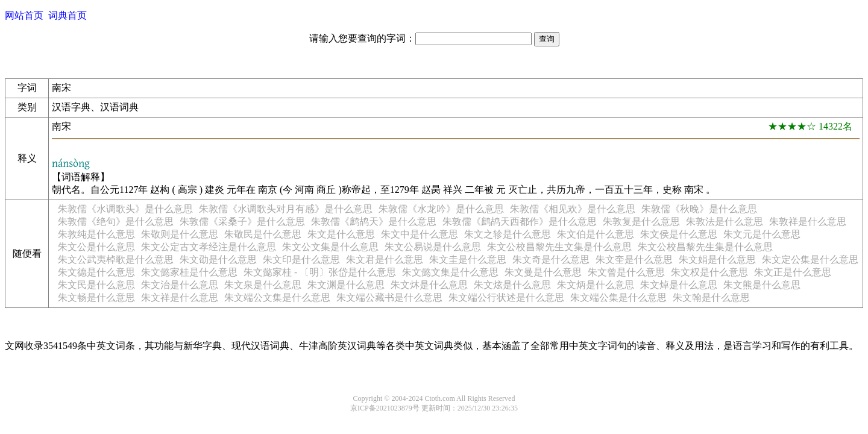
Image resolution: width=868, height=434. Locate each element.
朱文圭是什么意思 (468, 259)
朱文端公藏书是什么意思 (389, 297)
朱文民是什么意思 (96, 285)
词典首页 (68, 15)
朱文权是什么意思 (709, 272)
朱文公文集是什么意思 (330, 247)
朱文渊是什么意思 (346, 285)
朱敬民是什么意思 (263, 234)
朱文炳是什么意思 (596, 285)
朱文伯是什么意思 (596, 234)
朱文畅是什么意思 (96, 297)
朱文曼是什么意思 (543, 272)
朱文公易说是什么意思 (433, 247)
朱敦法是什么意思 (725, 222)
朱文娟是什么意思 (717, 259)
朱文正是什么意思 (793, 272)
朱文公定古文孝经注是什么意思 (209, 247)
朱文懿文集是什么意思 (450, 272)
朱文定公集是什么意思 (810, 259)
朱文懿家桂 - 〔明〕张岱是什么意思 (320, 272)
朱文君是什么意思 (385, 259)
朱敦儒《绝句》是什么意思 (116, 222)
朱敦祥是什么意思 (808, 222)
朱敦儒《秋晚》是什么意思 (699, 209)
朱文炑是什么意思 (429, 285)
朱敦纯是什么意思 (96, 234)
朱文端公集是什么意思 (618, 297)
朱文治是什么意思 (180, 285)
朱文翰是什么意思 (711, 297)
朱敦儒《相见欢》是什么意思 (573, 209)
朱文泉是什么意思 (263, 285)
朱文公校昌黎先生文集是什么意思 (559, 247)
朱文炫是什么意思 (512, 285)
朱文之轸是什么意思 (508, 234)
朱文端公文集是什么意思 (277, 297)
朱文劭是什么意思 (218, 259)
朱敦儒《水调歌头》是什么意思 (125, 209)
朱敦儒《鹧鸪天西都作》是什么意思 (520, 222)
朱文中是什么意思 (420, 234)
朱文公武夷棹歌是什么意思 (116, 259)
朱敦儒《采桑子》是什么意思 (242, 222)
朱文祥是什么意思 (180, 297)
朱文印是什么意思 (301, 259)
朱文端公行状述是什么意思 (506, 297)
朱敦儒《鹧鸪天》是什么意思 (374, 222)
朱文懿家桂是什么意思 (189, 272)
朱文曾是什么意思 (626, 272)
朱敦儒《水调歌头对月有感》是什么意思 (286, 209)
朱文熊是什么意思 (762, 285)
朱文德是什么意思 (96, 272)
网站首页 (24, 15)
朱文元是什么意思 (762, 234)
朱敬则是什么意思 (180, 234)
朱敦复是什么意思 (641, 222)
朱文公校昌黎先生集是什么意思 (705, 247)
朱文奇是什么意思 (551, 259)
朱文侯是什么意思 (679, 234)
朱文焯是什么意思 (679, 285)
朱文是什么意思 (341, 234)
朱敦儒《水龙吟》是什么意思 (441, 209)
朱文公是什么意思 (96, 247)
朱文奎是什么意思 (634, 259)
